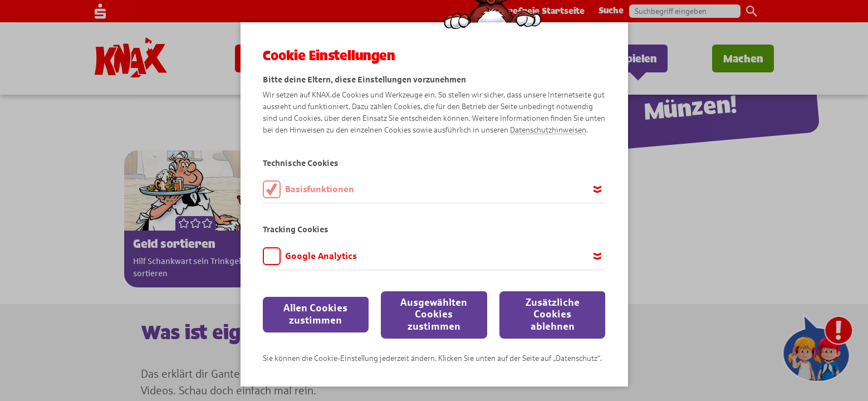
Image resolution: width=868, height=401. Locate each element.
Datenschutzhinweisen (548, 130)
